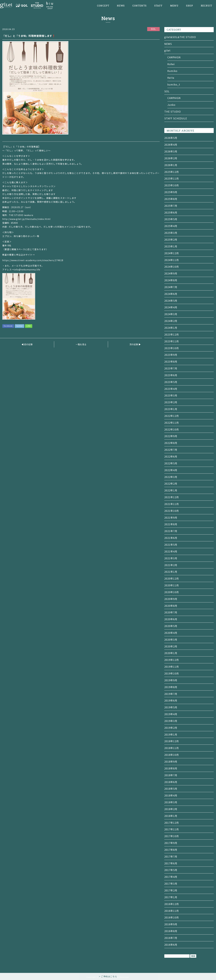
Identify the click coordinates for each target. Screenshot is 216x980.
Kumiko (172, 71)
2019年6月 (171, 700)
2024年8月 (171, 280)
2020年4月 (171, 633)
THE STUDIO (173, 111)
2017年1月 (171, 897)
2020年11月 (172, 585)
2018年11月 (172, 748)
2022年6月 (171, 456)
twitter (20, 326)
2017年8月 (171, 850)
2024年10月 (172, 267)
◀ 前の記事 (27, 344)
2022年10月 (172, 429)
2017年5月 (171, 870)
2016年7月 (171, 938)
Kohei (171, 64)
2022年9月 (171, 436)
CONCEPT (103, 6)
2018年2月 (171, 809)
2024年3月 (171, 314)
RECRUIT (206, 6)
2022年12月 (172, 416)
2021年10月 (172, 511)
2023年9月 (171, 355)
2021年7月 (171, 531)
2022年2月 (171, 484)
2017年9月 (171, 843)
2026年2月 (171, 158)
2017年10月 (172, 836)
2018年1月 (171, 816)
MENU (174, 6)
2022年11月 (172, 423)
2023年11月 (172, 341)
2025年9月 (171, 192)
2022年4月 (171, 470)
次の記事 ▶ (135, 344)
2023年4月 (171, 389)
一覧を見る (81, 344)
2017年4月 (171, 877)
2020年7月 (171, 612)
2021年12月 (172, 497)
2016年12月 (172, 904)
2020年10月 (172, 592)
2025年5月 (171, 219)
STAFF (158, 6)
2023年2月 (171, 402)
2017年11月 (172, 829)
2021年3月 (171, 558)
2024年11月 (172, 260)
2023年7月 (171, 368)
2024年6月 (171, 294)
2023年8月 (171, 362)
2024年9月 (171, 273)
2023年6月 (171, 375)
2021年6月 (171, 538)
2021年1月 (171, 572)
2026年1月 (171, 165)
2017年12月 (172, 823)
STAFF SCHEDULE (176, 118)
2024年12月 (172, 253)
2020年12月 (172, 578)
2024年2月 (171, 321)
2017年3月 (171, 884)
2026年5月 (171, 138)
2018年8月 (171, 768)
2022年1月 (171, 490)
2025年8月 (171, 199)
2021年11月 (172, 504)
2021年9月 (171, 518)
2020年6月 (171, 619)
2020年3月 (171, 640)
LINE (29, 326)
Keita (171, 78)
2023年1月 (171, 409)
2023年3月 (171, 395)
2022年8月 (171, 443)
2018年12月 (172, 741)
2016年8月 (171, 931)
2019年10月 (172, 673)
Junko (171, 105)
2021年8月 (171, 524)
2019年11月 (172, 667)
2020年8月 (171, 606)
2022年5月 (171, 463)
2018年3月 (171, 802)
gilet (167, 50)
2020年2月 (171, 646)
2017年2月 (171, 890)
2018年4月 (171, 795)
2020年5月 (171, 626)
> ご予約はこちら (108, 976)
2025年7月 (171, 206)
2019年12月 (172, 660)
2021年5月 (171, 545)
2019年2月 (171, 728)
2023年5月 (171, 382)
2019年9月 (171, 680)
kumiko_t (174, 84)
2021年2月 (171, 565)
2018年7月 (171, 775)
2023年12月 (172, 334)
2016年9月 (171, 924)
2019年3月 (171, 721)
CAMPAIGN (174, 57)
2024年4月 (171, 307)
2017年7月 (171, 856)
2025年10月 (172, 185)
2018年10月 (172, 755)
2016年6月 (171, 945)
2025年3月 (171, 233)
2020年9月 (171, 599)
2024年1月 (171, 328)
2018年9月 (171, 762)
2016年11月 (172, 911)
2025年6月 (171, 212)
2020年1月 (171, 653)
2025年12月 (172, 172)
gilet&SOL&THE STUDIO (180, 37)
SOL (167, 91)
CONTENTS (139, 6)
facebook (8, 326)
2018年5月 (171, 789)
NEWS (121, 6)
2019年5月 (171, 707)
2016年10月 (172, 917)
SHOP (190, 6)
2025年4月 (171, 226)
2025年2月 (171, 240)
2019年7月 (171, 694)
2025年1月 (171, 246)
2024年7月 (171, 287)
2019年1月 (171, 734)
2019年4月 (171, 714)
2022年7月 (171, 450)
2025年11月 (172, 178)
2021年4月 (171, 551)
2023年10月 (172, 348)
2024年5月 (171, 301)
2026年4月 (171, 145)
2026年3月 (171, 151)
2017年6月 (171, 863)
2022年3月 (171, 477)
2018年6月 (171, 782)
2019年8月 (171, 687)
